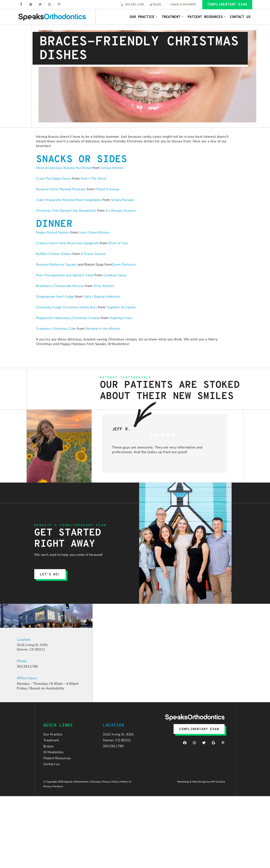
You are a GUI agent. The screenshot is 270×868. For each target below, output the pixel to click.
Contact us (52, 767)
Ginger (41, 297)
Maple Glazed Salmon (54, 232)
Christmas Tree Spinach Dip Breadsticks (68, 211)
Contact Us (240, 17)
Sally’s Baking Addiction (105, 297)
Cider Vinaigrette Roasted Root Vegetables (71, 200)
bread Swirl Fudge (62, 297)
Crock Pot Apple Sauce (54, 178)
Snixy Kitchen (107, 286)
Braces (49, 748)
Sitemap (95, 785)
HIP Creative (218, 785)
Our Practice (144, 17)
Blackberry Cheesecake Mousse (61, 286)
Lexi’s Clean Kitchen (97, 232)
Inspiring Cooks (125, 318)
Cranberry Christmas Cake (57, 329)
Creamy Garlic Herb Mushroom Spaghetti (69, 243)
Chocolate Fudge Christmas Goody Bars (68, 307)
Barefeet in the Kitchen (106, 329)
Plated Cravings (111, 189)
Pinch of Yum (121, 243)
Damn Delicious (126, 264)
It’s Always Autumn (125, 211)
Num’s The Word (95, 178)
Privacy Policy (110, 785)
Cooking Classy (119, 275)
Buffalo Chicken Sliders (55, 254)
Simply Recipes (127, 200)
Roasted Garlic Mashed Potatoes (62, 189)
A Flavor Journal (95, 254)
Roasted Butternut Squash (57, 264)
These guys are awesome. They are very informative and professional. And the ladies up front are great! (157, 450)
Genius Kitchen (116, 168)
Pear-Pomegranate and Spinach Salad (67, 275)
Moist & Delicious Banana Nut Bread (65, 168)
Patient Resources (207, 17)
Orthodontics (54, 754)
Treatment (173, 17)
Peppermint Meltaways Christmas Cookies (70, 318)
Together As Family (125, 307)
